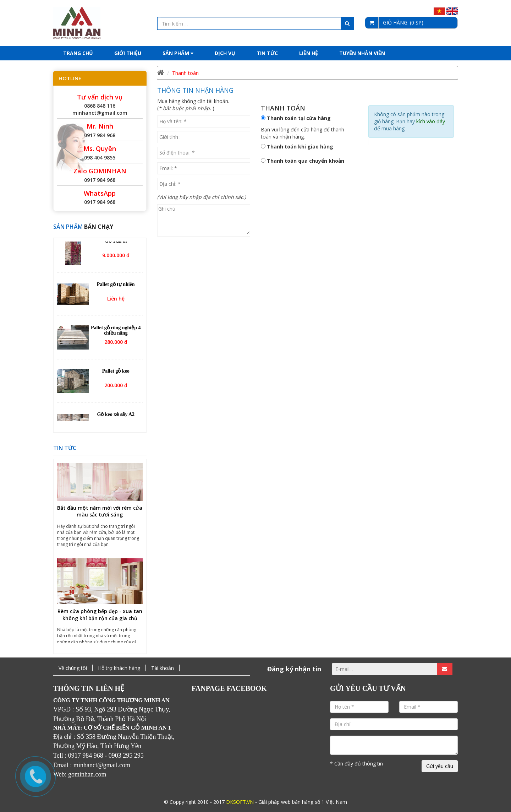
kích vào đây (431, 121)
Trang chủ (78, 53)
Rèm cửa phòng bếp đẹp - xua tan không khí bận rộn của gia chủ (100, 618)
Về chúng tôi (73, 668)
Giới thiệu (128, 53)
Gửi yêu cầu (440, 766)
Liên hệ (309, 53)
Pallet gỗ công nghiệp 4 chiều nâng (116, 333)
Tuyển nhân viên (362, 53)
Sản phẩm (178, 53)
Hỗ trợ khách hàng (119, 668)
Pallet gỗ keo (116, 374)
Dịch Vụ (225, 53)
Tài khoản (163, 668)
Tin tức (267, 53)
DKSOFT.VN (240, 802)
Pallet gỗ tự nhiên (116, 287)
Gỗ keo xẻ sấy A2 (116, 417)
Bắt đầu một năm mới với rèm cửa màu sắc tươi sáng (100, 514)
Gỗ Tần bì (116, 244)
